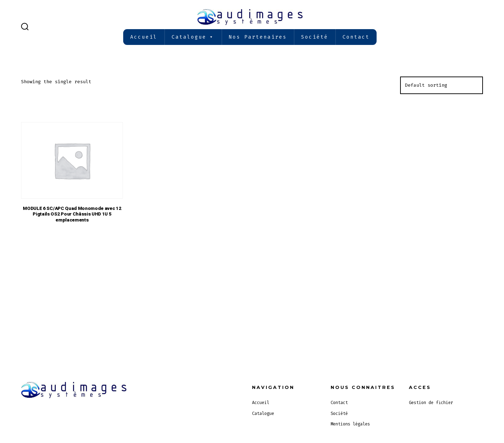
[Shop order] (442, 85)
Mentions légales (350, 424)
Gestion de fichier (431, 403)
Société (315, 37)
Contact (356, 37)
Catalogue (193, 37)
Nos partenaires (258, 37)
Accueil (144, 37)
